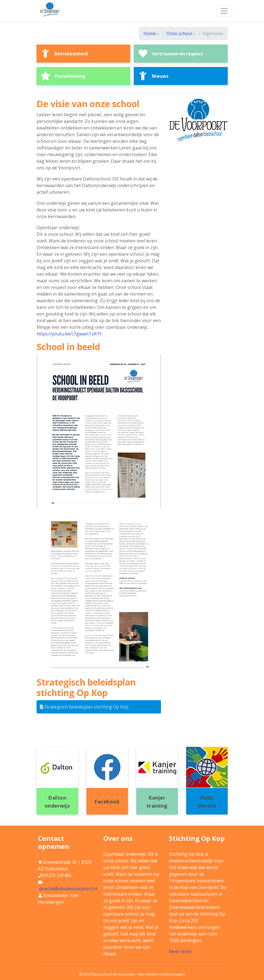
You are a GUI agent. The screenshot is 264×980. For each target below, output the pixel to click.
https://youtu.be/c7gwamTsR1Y (69, 334)
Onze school (180, 33)
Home (150, 33)
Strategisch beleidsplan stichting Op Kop (84, 707)
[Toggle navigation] (224, 11)
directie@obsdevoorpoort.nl (68, 889)
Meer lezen (181, 951)
